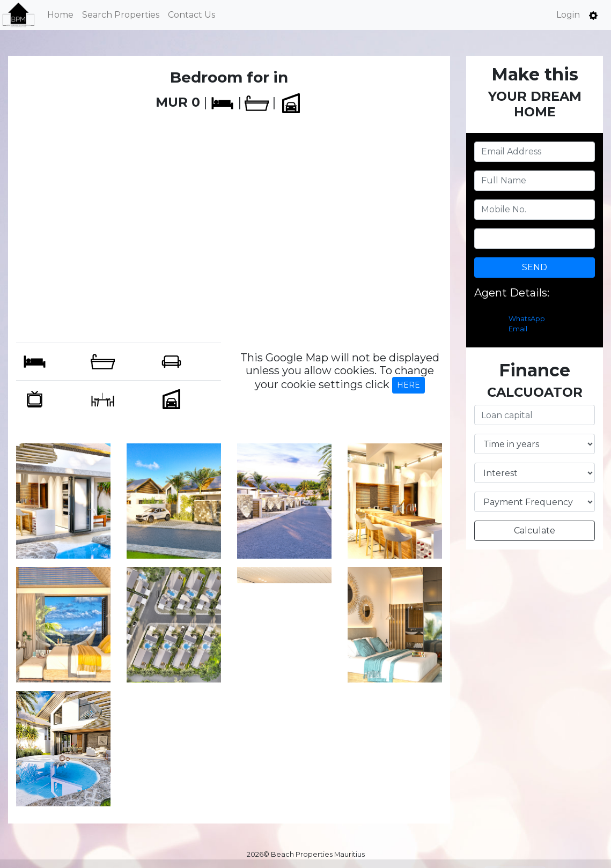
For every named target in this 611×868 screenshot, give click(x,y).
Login (568, 15)
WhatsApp (527, 319)
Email (518, 329)
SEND (535, 267)
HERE (408, 385)
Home (60, 15)
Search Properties (121, 15)
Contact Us (192, 15)
